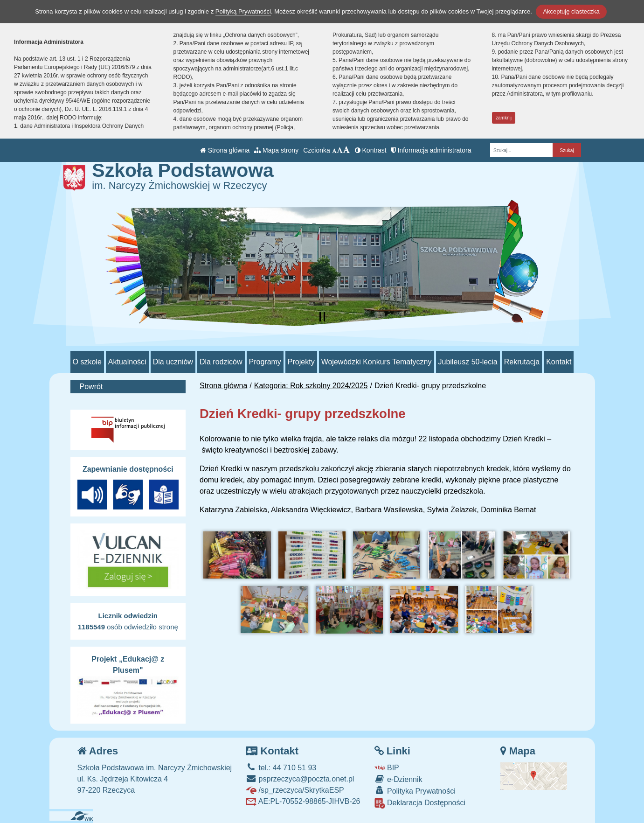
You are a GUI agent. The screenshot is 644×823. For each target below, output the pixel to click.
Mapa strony (276, 150)
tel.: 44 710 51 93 (281, 768)
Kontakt (559, 362)
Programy (265, 362)
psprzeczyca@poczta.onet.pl (300, 779)
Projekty (301, 362)
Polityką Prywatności (243, 11)
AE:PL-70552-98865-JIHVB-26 (303, 801)
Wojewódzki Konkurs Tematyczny (377, 362)
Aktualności (127, 362)
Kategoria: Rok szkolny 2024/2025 (311, 386)
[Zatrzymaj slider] (322, 317)
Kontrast (371, 150)
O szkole (87, 362)
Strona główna (225, 150)
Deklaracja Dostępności (420, 803)
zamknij (504, 118)
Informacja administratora (431, 150)
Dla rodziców (221, 362)
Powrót (91, 387)
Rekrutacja (522, 362)
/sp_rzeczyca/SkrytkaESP (295, 790)
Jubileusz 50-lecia (468, 362)
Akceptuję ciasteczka (571, 11)
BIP (387, 768)
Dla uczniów (173, 362)
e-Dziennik (398, 779)
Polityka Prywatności (415, 791)
